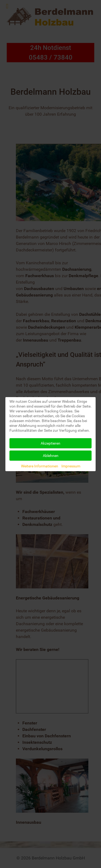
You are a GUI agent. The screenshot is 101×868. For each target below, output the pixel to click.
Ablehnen (51, 456)
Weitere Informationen (40, 466)
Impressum (71, 466)
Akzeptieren (50, 443)
